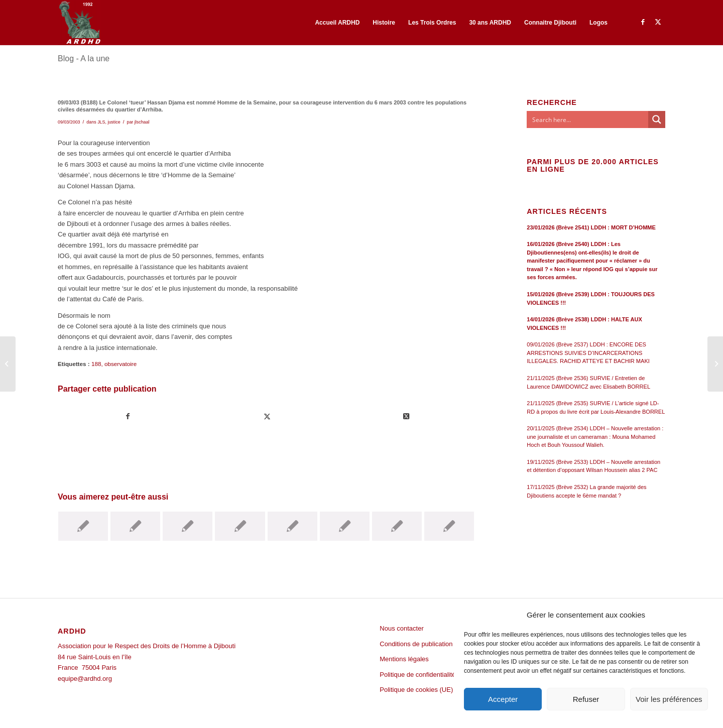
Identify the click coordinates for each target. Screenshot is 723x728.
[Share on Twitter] (406, 416)
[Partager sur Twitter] (267, 416)
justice (114, 122)
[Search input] (588, 119)
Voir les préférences (669, 699)
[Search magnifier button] (657, 119)
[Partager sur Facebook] (128, 416)
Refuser (586, 699)
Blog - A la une (84, 58)
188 (96, 364)
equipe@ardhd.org (85, 679)
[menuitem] (337, 23)
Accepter (503, 699)
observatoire (120, 364)
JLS (101, 122)
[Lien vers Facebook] (643, 22)
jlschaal (142, 122)
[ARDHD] (79, 23)
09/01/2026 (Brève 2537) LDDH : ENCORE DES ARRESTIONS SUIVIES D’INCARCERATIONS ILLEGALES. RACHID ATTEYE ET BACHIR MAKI (588, 353)
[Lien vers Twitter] (658, 22)
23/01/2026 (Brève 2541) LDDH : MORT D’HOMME (591, 227)
